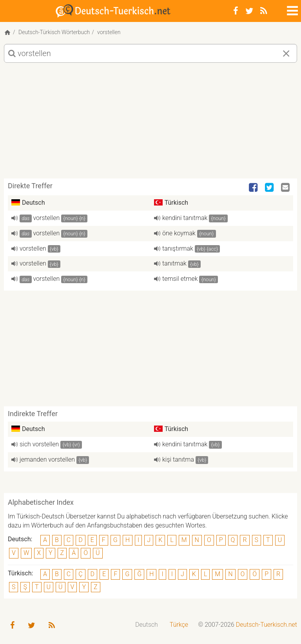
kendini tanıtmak (185, 218)
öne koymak (179, 233)
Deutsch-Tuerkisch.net (267, 625)
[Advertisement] (150, 124)
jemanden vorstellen (47, 459)
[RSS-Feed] (264, 11)
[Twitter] (249, 11)
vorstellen (47, 218)
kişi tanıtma (178, 459)
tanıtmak (174, 263)
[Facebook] (236, 11)
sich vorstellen (39, 444)
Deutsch (147, 625)
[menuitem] (147, 625)
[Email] (286, 188)
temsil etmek (180, 279)
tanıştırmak (178, 248)
